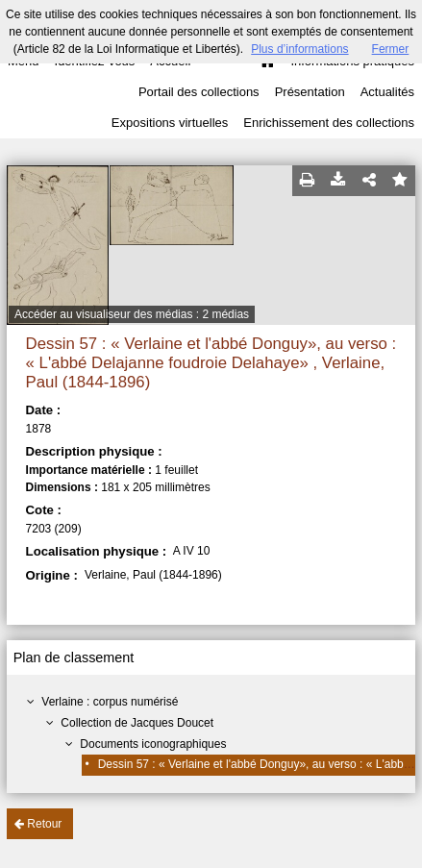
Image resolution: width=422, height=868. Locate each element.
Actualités (387, 92)
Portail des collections (199, 92)
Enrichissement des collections (329, 123)
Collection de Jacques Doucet (137, 723)
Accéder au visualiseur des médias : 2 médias (132, 314)
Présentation (310, 92)
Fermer (391, 49)
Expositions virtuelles (170, 123)
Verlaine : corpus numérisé (110, 702)
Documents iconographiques (153, 744)
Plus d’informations (299, 49)
